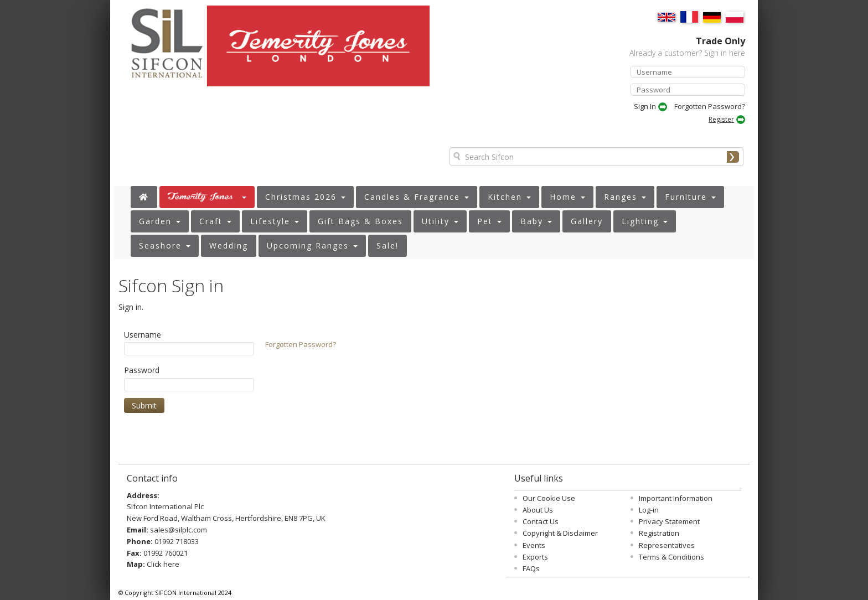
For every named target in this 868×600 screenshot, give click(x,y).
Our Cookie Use (549, 498)
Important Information (676, 498)
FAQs (531, 568)
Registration (659, 533)
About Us (538, 510)
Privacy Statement (669, 521)
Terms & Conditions (671, 557)
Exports (535, 557)
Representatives (667, 545)
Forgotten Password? (710, 106)
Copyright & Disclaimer (560, 533)
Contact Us (541, 521)
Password (142, 370)
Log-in (649, 510)
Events (534, 545)
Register (721, 119)
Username (143, 335)
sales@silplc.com (179, 530)
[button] (207, 197)
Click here (163, 564)
